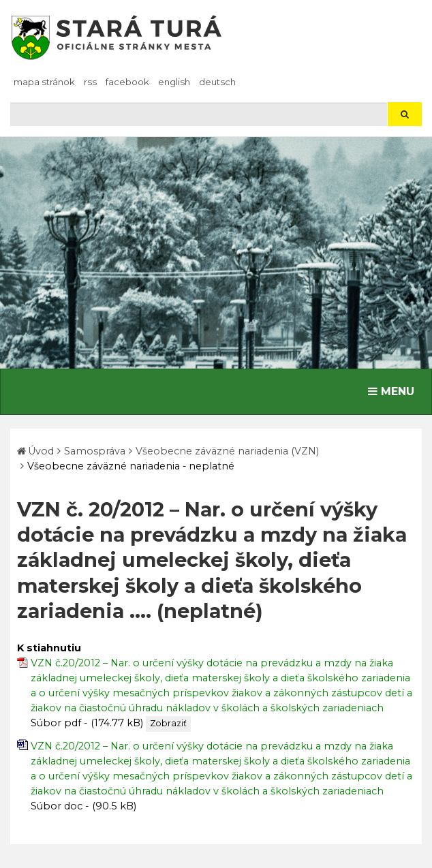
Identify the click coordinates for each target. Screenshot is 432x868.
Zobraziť (168, 723)
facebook (127, 82)
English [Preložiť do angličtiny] (174, 82)
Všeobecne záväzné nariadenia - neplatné (131, 466)
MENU (394, 390)
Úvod (41, 451)
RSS (90, 82)
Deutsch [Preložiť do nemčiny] (217, 82)
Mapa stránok (44, 82)
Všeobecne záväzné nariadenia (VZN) (227, 451)
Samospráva (95, 451)
